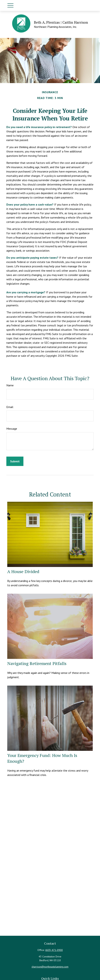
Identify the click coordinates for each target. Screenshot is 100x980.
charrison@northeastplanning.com (50, 967)
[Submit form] (15, 461)
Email (10, 407)
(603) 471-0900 (54, 950)
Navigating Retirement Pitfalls (37, 663)
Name (10, 385)
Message (12, 429)
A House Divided (23, 571)
